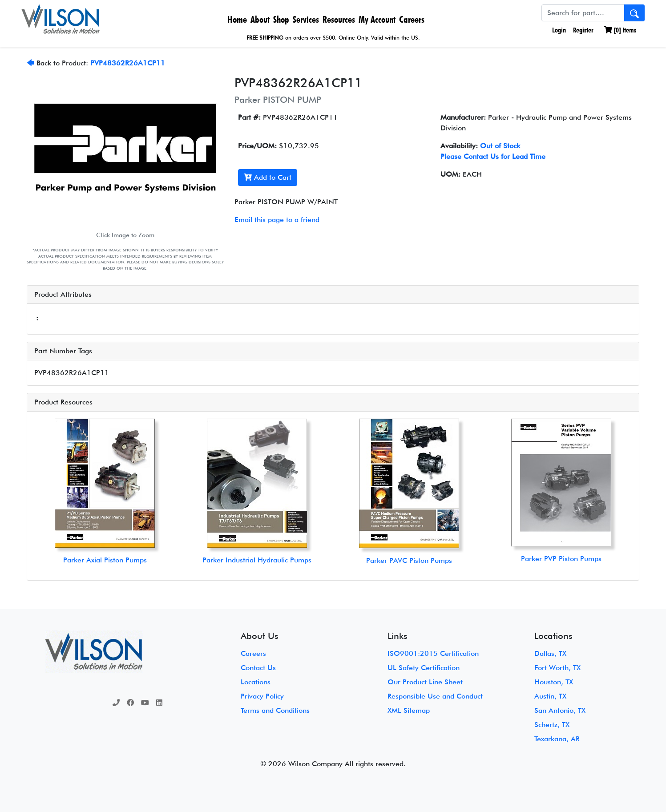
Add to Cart (268, 177)
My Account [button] (377, 19)
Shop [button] (281, 19)
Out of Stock (500, 146)
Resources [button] (339, 19)
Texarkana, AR (557, 739)
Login (558, 30)
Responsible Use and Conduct (435, 696)
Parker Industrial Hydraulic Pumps (257, 560)
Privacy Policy (262, 696)
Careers (412, 19)
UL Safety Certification (424, 668)
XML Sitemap (409, 710)
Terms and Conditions (275, 710)
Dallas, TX (550, 653)
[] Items (620, 30)
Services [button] (306, 19)
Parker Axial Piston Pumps (105, 560)
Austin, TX (550, 696)
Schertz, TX (552, 725)
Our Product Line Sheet (425, 682)
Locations (256, 682)
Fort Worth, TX (557, 668)
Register (583, 30)
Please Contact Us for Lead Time (493, 156)
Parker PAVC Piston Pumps (409, 560)
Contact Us (258, 668)
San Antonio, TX (560, 710)
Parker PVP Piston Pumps (561, 559)
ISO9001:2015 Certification (433, 653)
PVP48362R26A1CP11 (128, 63)
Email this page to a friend (277, 220)
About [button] (260, 19)
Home (237, 19)
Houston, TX (554, 682)
